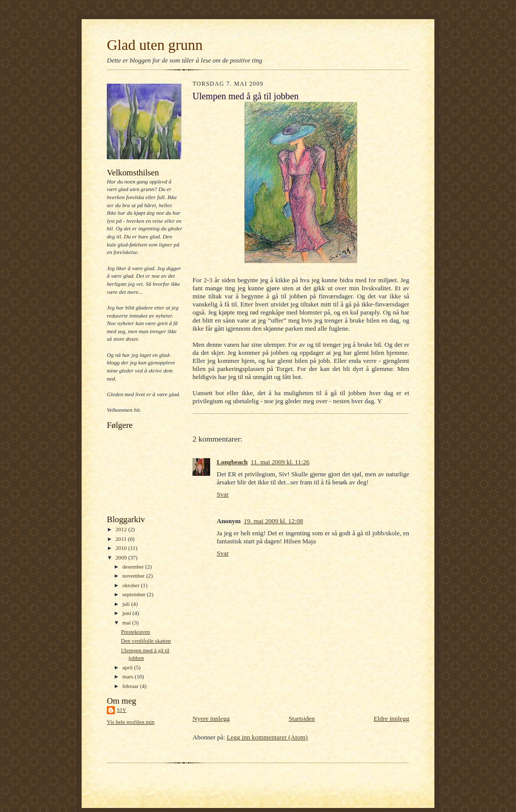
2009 (122, 557)
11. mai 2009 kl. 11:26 (280, 462)
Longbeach (232, 462)
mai (127, 622)
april (128, 667)
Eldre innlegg (392, 719)
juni (127, 613)
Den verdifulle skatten (146, 641)
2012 (122, 529)
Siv (122, 710)
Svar (223, 494)
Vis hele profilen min (131, 722)
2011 (122, 539)
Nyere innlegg (211, 719)
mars (129, 676)
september (135, 594)
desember (134, 567)
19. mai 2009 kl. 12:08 (274, 521)
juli (127, 604)
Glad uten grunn (155, 45)
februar (131, 686)
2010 (122, 548)
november (134, 576)
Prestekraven (136, 632)
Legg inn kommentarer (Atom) (267, 737)
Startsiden (302, 719)
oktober (132, 585)
